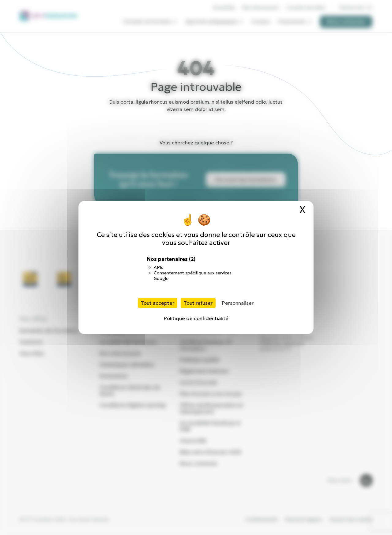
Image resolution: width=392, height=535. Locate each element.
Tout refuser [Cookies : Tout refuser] (198, 303)
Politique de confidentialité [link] (196, 318)
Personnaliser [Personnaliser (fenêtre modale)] (238, 303)
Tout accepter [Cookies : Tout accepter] (158, 303)
